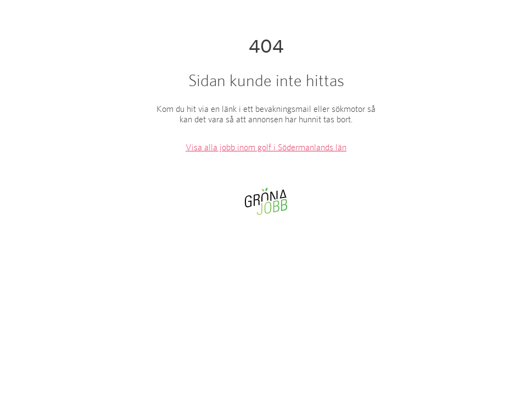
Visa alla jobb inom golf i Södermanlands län (266, 147)
